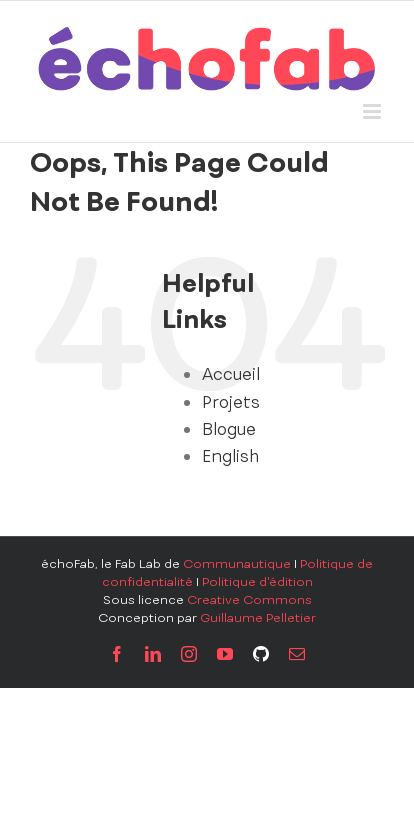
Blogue (229, 429)
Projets (231, 402)
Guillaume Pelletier (258, 618)
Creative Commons (249, 600)
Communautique (237, 564)
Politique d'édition (257, 582)
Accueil (231, 374)
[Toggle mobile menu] (373, 111)
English (230, 456)
